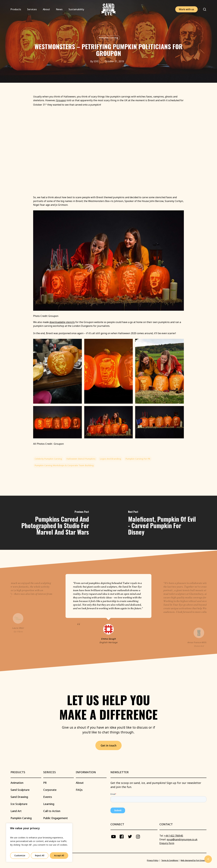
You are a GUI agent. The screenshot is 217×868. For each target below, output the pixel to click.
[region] (39, 843)
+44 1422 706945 (174, 836)
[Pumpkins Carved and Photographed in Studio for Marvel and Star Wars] (54, 523)
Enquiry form (167, 843)
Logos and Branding (110, 459)
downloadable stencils (62, 322)
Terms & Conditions (170, 860)
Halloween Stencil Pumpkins (81, 459)
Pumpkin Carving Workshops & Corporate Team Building (64, 465)
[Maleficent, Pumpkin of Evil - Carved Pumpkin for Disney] (163, 523)
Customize (20, 855)
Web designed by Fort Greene (193, 860)
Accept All (59, 855)
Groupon (61, 100)
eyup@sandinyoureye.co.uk (182, 839)
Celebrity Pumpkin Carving (48, 459)
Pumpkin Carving (108, 38)
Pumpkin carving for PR (138, 459)
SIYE (96, 61)
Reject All (40, 855)
